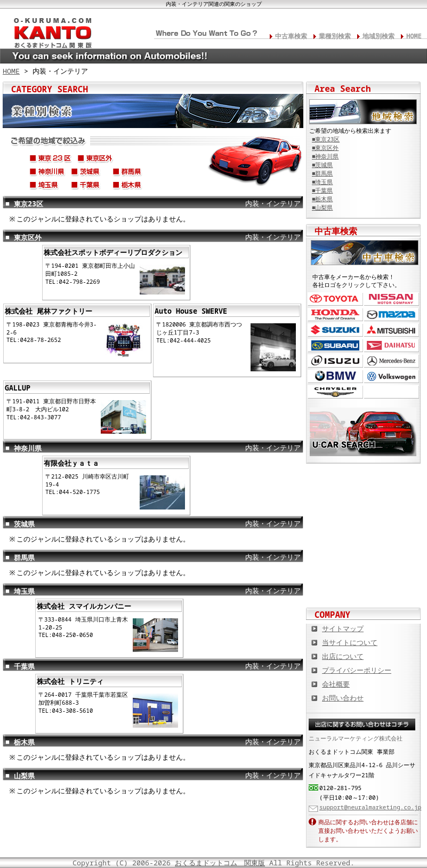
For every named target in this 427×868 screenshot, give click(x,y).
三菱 (392, 330)
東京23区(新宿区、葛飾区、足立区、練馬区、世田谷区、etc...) (51, 160)
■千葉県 (322, 190)
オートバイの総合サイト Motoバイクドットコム (364, 552)
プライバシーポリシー (357, 670)
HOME (414, 36)
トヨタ (335, 299)
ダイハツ (392, 345)
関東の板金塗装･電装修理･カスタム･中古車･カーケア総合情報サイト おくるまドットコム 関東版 (48, 30)
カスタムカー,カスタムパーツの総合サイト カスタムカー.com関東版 (364, 482)
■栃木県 (322, 199)
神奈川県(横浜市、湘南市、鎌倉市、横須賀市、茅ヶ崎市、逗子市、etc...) (47, 173)
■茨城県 (322, 165)
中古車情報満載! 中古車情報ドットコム (364, 517)
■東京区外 (325, 148)
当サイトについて (350, 642)
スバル (335, 345)
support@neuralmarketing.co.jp (370, 807)
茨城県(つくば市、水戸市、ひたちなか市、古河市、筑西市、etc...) (89, 173)
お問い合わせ (343, 698)
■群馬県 (322, 173)
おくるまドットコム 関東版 (220, 863)
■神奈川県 (325, 156)
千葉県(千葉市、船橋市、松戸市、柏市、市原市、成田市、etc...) (89, 187)
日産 (392, 299)
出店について (343, 656)
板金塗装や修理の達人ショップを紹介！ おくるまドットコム (364, 586)
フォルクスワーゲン (392, 376)
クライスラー (335, 392)
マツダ (392, 314)
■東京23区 (326, 139)
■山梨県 (322, 208)
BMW (335, 376)
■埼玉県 (322, 182)
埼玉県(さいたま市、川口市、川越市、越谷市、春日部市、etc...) (47, 187)
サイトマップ (343, 628)
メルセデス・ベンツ (392, 361)
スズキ (335, 330)
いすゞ (335, 361)
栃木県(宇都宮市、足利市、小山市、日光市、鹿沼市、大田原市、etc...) (131, 187)
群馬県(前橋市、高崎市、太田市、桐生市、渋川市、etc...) (131, 173)
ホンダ (335, 314)
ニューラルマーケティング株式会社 (356, 738)
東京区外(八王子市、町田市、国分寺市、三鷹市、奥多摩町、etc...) (95, 160)
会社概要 (336, 684)
